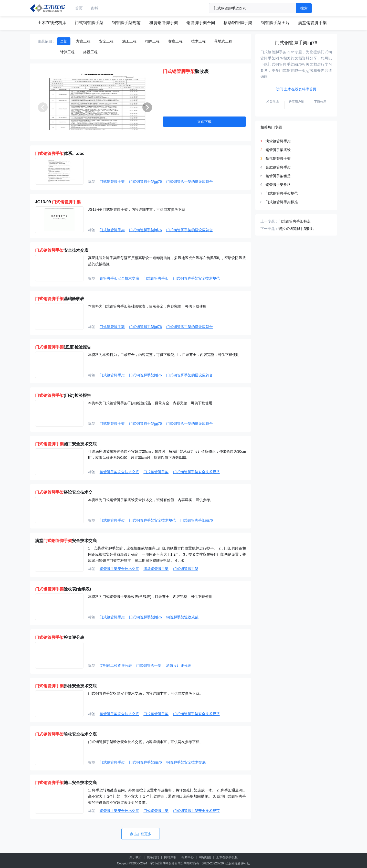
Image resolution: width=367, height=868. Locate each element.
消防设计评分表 (179, 665)
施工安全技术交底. (66, 444)
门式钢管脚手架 (89, 23)
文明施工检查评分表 (116, 665)
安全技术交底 (62, 250)
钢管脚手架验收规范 (182, 617)
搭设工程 (90, 52)
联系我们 (153, 857)
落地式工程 (223, 41)
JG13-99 (58, 202)
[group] (95, 102)
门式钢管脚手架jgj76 (145, 182)
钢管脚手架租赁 (278, 176)
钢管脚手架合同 (201, 23)
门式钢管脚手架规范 (282, 193)
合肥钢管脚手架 (278, 167)
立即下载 (204, 122)
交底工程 (175, 41)
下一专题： (269, 229)
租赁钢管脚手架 (164, 23)
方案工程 (83, 41)
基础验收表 (60, 299)
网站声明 (170, 857)
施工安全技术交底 (66, 783)
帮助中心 (187, 857)
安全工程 (106, 41)
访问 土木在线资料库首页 (296, 89)
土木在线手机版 (227, 857)
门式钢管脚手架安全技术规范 (196, 278)
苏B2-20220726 (213, 863)
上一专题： (269, 221)
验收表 (186, 71)
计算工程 (67, 52)
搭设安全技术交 (64, 492)
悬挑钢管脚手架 (278, 158)
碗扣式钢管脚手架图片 (296, 229)
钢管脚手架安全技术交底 (119, 278)
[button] (147, 107)
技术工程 (198, 41)
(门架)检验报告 (63, 395)
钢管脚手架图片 (275, 23)
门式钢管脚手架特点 (295, 221)
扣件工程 (152, 41)
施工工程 (129, 41)
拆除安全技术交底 (66, 686)
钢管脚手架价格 (278, 185)
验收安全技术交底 (66, 734)
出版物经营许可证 (238, 863)
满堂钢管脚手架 (312, 23)
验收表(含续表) (63, 589)
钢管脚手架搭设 (278, 150)
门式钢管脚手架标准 (282, 202)
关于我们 (135, 857)
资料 (94, 8)
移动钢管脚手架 (238, 23)
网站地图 (205, 857)
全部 (64, 41)
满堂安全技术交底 (66, 541)
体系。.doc (60, 154)
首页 (79, 8)
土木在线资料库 (52, 23)
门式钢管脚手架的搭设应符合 (190, 182)
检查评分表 (60, 637)
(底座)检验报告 (63, 347)
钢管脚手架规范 (126, 23)
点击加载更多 (141, 834)
